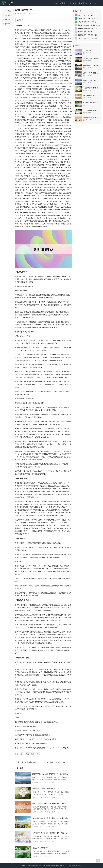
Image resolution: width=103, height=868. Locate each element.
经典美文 (63, 3)
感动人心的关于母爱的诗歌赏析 (93, 73)
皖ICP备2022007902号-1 (64, 865)
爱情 (22, 754)
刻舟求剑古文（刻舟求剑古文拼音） (29, 762)
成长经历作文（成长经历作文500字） (58, 762)
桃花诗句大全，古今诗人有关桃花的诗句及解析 (51, 803)
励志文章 (93, 3)
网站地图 (74, 865)
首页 (55, 3)
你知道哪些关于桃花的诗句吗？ (45, 789)
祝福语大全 (83, 3)
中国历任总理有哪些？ (85, 32)
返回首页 (7, 11)
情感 (33, 754)
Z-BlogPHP (54, 865)
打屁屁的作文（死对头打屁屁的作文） (90, 19)
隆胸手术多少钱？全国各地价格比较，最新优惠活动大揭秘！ (57, 774)
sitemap (80, 865)
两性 (38, 754)
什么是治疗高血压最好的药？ (92, 110)
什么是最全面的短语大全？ (91, 66)
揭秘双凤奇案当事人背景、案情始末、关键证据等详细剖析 (56, 818)
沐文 (18, 13)
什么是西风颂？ (88, 51)
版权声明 (7, 20)
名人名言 (73, 3)
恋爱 (27, 754)
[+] (24, 20)
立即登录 (7, 15)
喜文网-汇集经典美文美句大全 (36, 865)
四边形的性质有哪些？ (90, 95)
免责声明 (7, 24)
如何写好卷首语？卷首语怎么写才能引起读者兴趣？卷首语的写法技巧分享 (62, 833)
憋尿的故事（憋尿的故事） (86, 15)
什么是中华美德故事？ (41, 848)
